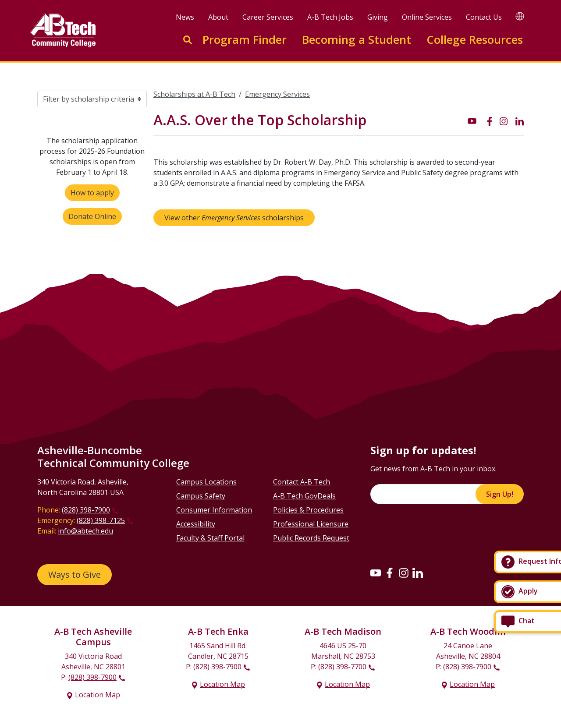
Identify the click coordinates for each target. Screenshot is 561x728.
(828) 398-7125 (101, 520)
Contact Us (484, 17)
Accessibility (196, 524)
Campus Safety (201, 496)
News (185, 17)
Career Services (268, 17)
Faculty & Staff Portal (210, 538)
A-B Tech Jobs (330, 17)
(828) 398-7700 (342, 667)
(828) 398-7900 (86, 510)
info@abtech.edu (85, 531)
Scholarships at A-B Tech (194, 94)
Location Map (98, 695)
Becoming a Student (357, 40)
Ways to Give (75, 574)
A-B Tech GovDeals (304, 496)
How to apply (92, 193)
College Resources (475, 40)
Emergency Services (277, 94)
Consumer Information (214, 510)
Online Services (427, 17)
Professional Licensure (311, 524)
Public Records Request (311, 538)
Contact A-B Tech (302, 482)
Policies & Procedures (308, 510)
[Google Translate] (520, 16)
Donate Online (92, 216)
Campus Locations (206, 482)
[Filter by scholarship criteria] (92, 99)
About (218, 17)
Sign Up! (500, 494)
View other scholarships (234, 218)
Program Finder (245, 40)
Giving (378, 17)
